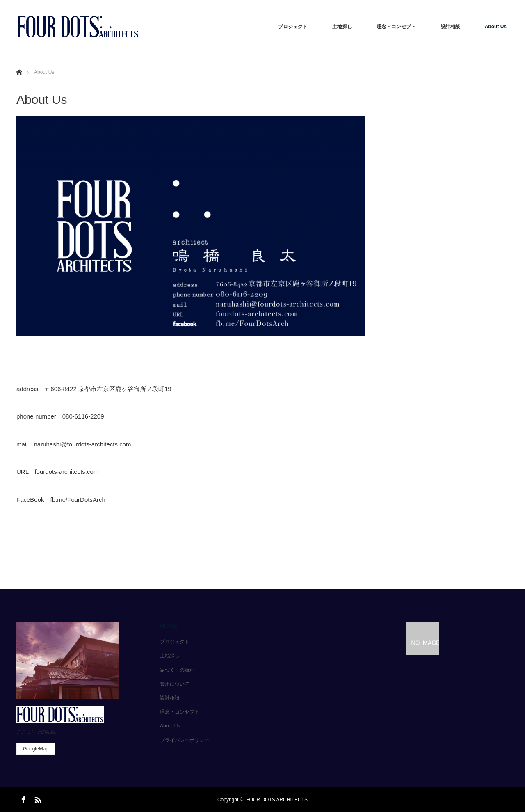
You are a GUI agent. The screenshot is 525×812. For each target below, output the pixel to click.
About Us (496, 27)
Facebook (23, 798)
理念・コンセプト (396, 27)
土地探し (342, 27)
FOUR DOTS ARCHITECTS (277, 800)
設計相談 (450, 27)
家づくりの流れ (177, 670)
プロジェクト (293, 27)
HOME (169, 626)
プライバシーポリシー (185, 740)
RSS (37, 798)
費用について (175, 684)
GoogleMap (36, 749)
